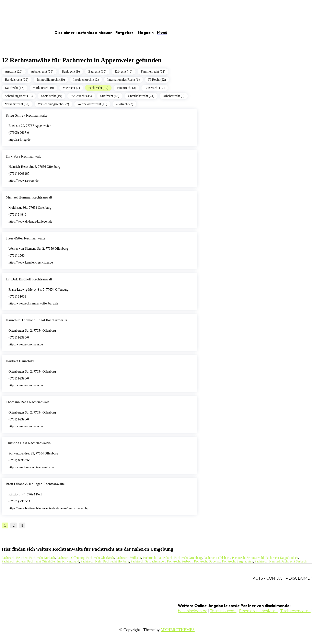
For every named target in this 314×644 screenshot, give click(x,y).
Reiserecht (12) (155, 88)
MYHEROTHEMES (178, 630)
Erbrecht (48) (124, 71)
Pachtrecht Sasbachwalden (148, 561)
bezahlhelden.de (193, 611)
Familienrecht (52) (153, 71)
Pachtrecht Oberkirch (100, 558)
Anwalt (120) (14, 71)
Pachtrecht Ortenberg (188, 558)
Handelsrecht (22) (17, 80)
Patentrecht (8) (126, 88)
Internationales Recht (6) (123, 80)
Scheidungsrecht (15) (19, 96)
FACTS (257, 578)
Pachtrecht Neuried (267, 561)
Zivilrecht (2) (125, 104)
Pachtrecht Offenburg (71, 558)
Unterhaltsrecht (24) (141, 96)
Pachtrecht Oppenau (207, 561)
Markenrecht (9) (43, 88)
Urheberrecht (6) (174, 96)
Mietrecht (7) (71, 88)
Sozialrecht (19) (52, 96)
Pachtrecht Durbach (42, 558)
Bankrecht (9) (71, 71)
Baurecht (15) (97, 71)
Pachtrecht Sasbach (294, 561)
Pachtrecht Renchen (15, 558)
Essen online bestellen (258, 611)
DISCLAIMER (301, 578)
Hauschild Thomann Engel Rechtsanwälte (36, 320)
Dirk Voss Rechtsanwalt (23, 156)
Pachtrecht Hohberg (116, 561)
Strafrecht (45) (110, 96)
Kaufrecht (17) (15, 88)
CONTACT (276, 578)
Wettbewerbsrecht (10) (92, 104)
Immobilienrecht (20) (51, 80)
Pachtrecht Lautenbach (158, 558)
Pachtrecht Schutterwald (248, 558)
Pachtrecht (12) (98, 88)
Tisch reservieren (295, 611)
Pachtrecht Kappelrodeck (282, 558)
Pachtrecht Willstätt (128, 558)
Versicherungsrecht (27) (53, 104)
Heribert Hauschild (20, 361)
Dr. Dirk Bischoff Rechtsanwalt (29, 279)
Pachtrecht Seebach (180, 561)
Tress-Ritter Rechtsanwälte (26, 238)
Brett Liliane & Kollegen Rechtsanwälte (35, 484)
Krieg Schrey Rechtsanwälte (27, 115)
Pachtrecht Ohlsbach (217, 558)
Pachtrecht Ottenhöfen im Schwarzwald (53, 561)
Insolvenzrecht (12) (86, 80)
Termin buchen (223, 611)
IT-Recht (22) (157, 80)
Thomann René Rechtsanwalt (27, 402)
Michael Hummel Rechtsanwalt (29, 197)
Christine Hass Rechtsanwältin (28, 443)
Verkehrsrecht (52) (17, 104)
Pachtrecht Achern (14, 561)
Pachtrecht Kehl (91, 561)
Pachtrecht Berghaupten (237, 561)
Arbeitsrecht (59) (42, 71)
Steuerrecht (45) (81, 96)
